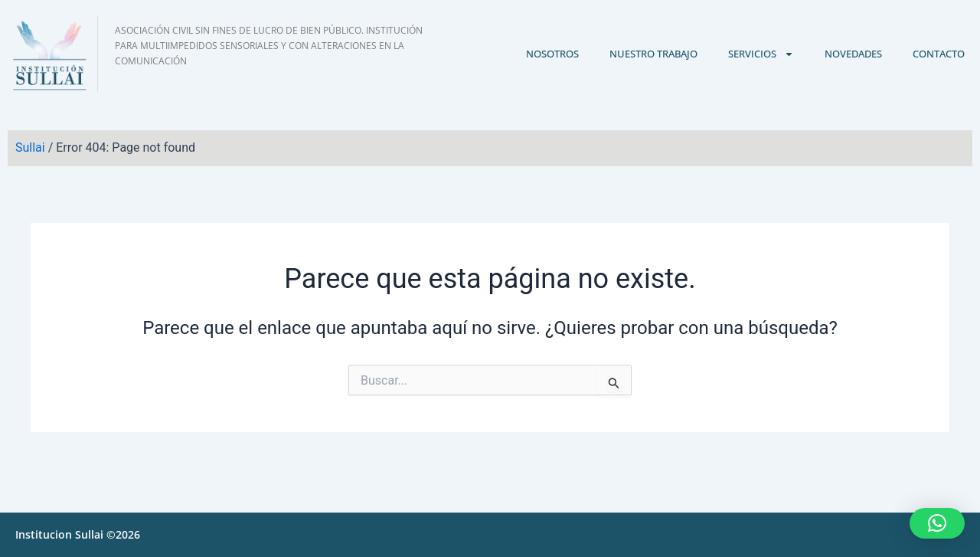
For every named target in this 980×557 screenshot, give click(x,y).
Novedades (853, 54)
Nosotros (552, 54)
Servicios (761, 54)
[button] (937, 523)
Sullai (30, 147)
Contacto (939, 54)
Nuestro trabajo (653, 54)
